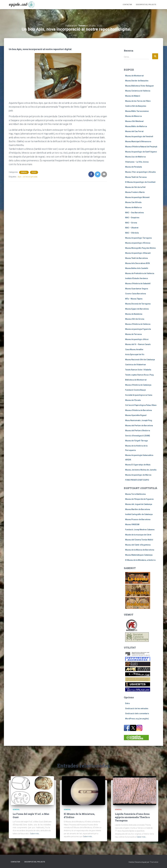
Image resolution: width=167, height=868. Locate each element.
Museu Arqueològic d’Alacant (138, 253)
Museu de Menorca (133, 116)
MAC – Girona (131, 223)
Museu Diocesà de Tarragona (138, 304)
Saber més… (35, 834)
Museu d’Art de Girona (135, 319)
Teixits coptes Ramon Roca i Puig (139, 375)
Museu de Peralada (134, 167)
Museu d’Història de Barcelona (138, 410)
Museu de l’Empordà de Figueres (139, 499)
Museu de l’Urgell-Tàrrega (136, 441)
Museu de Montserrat (134, 76)
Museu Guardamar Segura (137, 289)
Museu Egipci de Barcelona (137, 309)
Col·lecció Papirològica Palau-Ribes (141, 405)
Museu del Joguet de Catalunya (139, 504)
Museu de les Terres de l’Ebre (138, 101)
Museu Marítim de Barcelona (138, 509)
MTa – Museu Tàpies (134, 299)
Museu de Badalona (134, 314)
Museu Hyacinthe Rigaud (136, 415)
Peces (34, 172)
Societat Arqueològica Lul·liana (139, 395)
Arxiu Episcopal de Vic (135, 354)
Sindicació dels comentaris (137, 714)
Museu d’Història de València (138, 324)
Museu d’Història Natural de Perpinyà (141, 147)
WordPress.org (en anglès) (137, 719)
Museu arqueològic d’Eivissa (138, 243)
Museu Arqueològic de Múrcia (138, 475)
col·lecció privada (30, 177)
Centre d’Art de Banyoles (136, 106)
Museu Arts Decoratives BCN (137, 263)
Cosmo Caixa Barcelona (136, 294)
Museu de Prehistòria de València (140, 273)
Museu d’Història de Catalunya (138, 385)
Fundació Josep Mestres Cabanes (140, 530)
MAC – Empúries (132, 218)
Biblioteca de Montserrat (136, 380)
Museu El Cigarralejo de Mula (138, 465)
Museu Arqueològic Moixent (137, 197)
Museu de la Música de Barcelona (140, 550)
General (24, 172)
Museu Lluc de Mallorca (135, 157)
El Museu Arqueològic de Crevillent (140, 182)
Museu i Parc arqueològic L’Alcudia (140, 172)
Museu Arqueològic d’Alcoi (137, 339)
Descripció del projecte (146, 5)
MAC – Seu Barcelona (134, 213)
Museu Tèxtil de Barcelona (136, 258)
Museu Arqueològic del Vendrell (139, 136)
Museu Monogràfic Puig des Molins (140, 248)
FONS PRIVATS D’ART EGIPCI (137, 480)
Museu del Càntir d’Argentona (138, 545)
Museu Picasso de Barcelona (138, 519)
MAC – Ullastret (132, 228)
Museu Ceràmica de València (138, 91)
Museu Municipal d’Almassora (138, 141)
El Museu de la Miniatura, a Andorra (140, 560)
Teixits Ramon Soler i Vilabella (138, 370)
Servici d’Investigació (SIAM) (138, 436)
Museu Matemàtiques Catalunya (139, 555)
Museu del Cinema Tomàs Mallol (139, 540)
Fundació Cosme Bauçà (135, 390)
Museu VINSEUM (132, 524)
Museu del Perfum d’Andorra (138, 431)
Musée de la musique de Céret (138, 535)
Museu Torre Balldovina (135, 494)
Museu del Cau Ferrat (134, 131)
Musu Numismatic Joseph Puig (139, 420)
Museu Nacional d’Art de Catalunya (140, 360)
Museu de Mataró (133, 96)
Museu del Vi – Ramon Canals (138, 344)
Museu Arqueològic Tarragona (138, 238)
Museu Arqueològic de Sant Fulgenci (141, 152)
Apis (20, 177)
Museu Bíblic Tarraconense (137, 111)
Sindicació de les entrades (137, 709)
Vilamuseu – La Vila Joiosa (137, 162)
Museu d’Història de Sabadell (138, 284)
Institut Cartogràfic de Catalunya (139, 514)
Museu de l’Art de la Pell (135, 187)
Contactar (127, 5)
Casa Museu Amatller (134, 349)
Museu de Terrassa (133, 334)
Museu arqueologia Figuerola (138, 329)
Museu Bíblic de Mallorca (136, 126)
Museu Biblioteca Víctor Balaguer (140, 86)
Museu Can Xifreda (133, 202)
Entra (127, 703)
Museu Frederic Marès (135, 192)
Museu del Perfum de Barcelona (139, 426)
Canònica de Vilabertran (136, 365)
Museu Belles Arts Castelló (137, 268)
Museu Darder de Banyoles (137, 81)
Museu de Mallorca (133, 207)
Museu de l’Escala (133, 400)
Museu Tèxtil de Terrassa (136, 177)
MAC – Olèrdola (132, 233)
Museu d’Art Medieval (134, 121)
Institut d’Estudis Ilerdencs (137, 278)
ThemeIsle (154, 862)
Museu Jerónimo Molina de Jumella (141, 470)
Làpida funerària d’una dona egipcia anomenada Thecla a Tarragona (132, 817)
